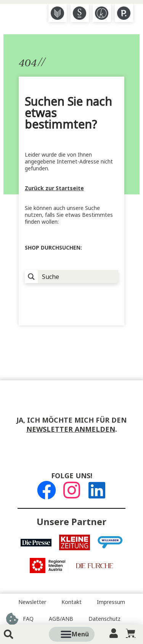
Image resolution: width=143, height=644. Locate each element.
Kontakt (71, 602)
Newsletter (32, 602)
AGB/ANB (61, 619)
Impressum (111, 602)
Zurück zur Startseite (54, 188)
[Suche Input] (79, 277)
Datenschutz (104, 619)
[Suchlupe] (31, 277)
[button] (80, 634)
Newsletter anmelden (71, 429)
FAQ (28, 619)
